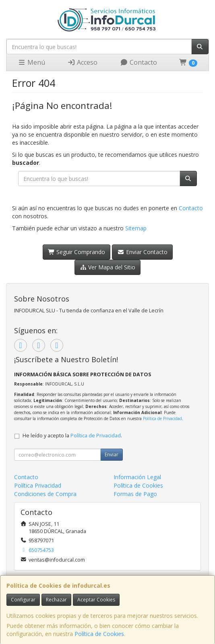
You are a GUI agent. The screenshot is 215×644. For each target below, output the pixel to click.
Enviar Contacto (142, 252)
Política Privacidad (38, 485)
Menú (31, 62)
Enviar (112, 454)
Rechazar (56, 600)
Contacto (139, 62)
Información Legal (137, 477)
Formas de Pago (135, 494)
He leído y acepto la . (72, 436)
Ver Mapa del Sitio (108, 267)
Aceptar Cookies (96, 600)
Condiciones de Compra (45, 494)
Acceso (82, 62)
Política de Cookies (99, 634)
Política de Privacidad (162, 418)
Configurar (23, 600)
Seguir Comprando (77, 252)
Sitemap (136, 228)
